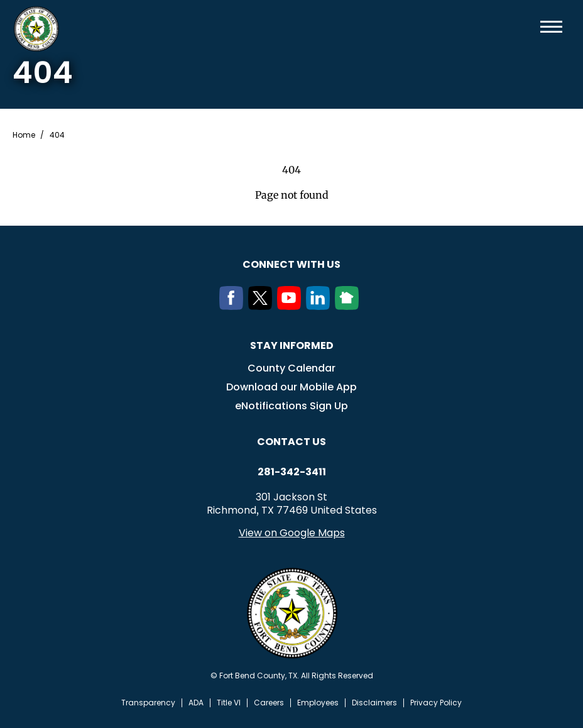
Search (531, 27)
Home (24, 135)
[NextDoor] (349, 306)
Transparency (148, 703)
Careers (269, 703)
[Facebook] (234, 306)
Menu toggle (551, 27)
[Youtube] (291, 306)
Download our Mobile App (291, 387)
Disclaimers (374, 703)
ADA (196, 703)
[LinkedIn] (320, 306)
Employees (318, 703)
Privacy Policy (436, 703)
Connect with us (291, 264)
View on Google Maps (292, 533)
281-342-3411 (292, 472)
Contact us (291, 442)
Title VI (229, 703)
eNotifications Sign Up (291, 406)
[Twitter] (263, 306)
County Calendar (291, 368)
